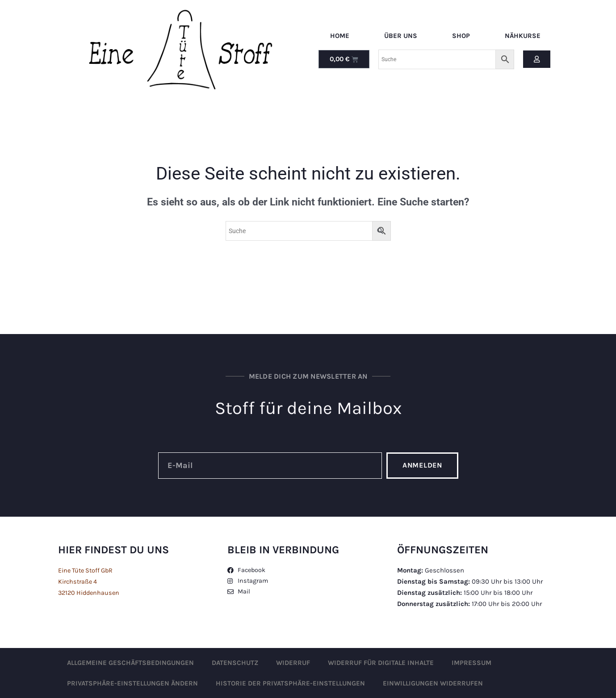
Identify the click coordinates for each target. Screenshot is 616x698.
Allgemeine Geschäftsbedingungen (130, 663)
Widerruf (293, 663)
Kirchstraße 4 (78, 581)
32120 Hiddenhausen (90, 593)
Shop (461, 36)
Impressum (471, 663)
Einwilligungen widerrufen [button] (433, 683)
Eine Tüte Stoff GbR (88, 570)
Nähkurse (523, 36)
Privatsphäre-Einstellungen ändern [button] (132, 683)
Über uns (401, 36)
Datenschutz (235, 663)
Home (340, 36)
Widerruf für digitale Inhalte (381, 663)
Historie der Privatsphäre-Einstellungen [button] (290, 683)
